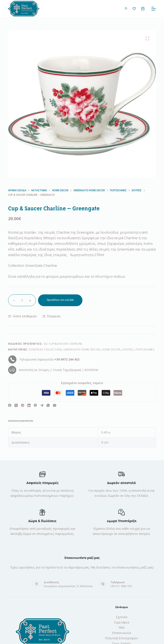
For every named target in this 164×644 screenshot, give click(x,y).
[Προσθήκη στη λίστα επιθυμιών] (23, 316)
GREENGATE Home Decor (82, 349)
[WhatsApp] (48, 405)
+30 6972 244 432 (67, 359)
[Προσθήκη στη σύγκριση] (51, 316)
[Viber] (35, 405)
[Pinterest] (23, 405)
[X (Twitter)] (16, 405)
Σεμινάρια (122, 622)
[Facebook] (10, 405)
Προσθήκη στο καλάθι (60, 300)
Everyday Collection (45, 349)
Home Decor (111, 349)
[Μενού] (154, 9)
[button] (126, 9)
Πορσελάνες (145, 349)
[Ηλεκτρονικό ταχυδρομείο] (55, 405)
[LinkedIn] (29, 405)
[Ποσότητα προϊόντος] (22, 300)
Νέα (122, 627)
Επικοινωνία (122, 633)
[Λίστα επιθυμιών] (134, 9)
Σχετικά (122, 617)
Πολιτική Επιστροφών (122, 638)
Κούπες (128, 349)
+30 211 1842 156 (121, 586)
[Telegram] (42, 405)
